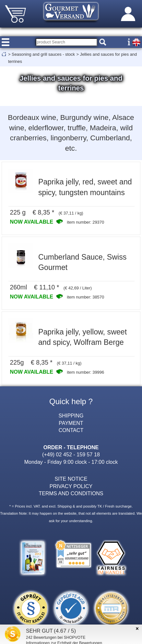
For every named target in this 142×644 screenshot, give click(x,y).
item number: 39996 (85, 372)
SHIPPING (71, 416)
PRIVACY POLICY (71, 486)
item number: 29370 (85, 222)
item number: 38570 (85, 297)
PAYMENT (71, 423)
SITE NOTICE (71, 479)
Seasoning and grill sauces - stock (43, 54)
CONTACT (71, 430)
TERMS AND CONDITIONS (71, 493)
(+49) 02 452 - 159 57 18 (71, 454)
